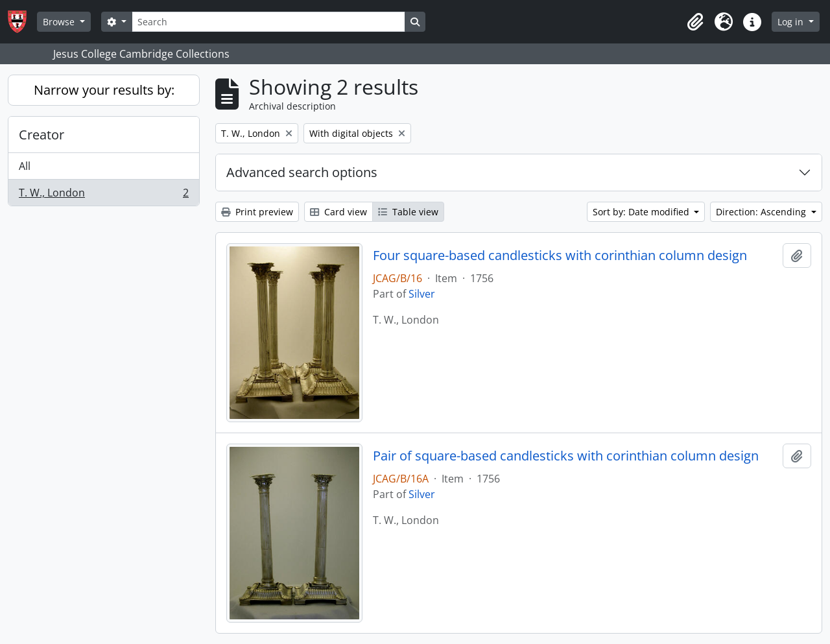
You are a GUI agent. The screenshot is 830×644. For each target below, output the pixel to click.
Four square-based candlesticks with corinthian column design (560, 256)
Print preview (257, 212)
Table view (408, 212)
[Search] (268, 22)
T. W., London (103, 195)
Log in (792, 22)
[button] (695, 22)
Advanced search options (302, 172)
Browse (60, 22)
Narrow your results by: (104, 90)
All (25, 166)
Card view (338, 212)
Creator (41, 135)
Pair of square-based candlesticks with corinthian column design (566, 456)
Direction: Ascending (762, 212)
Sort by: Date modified (642, 212)
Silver (422, 294)
